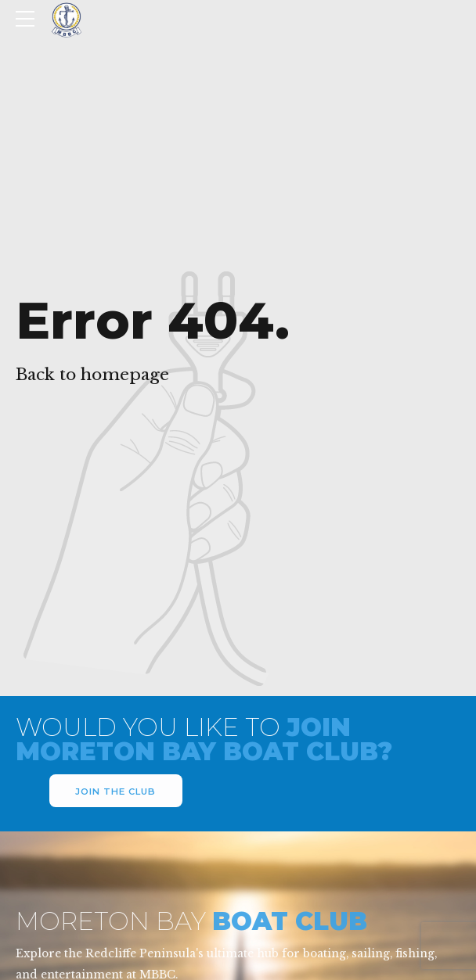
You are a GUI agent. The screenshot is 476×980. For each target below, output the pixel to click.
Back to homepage (92, 375)
